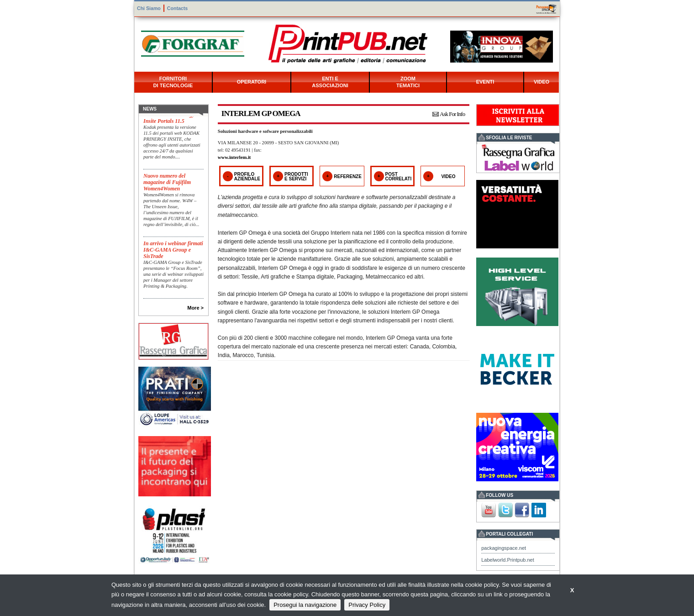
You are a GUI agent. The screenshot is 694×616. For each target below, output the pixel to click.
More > (195, 308)
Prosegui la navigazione (305, 605)
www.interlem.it (234, 157)
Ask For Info (452, 114)
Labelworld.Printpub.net (508, 560)
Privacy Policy (367, 605)
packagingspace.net (504, 548)
